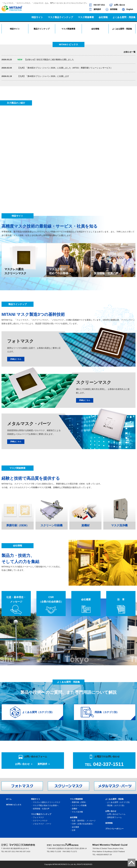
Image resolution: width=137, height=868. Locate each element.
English (130, 9)
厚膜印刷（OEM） (79, 802)
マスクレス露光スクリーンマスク (47, 802)
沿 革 (121, 599)
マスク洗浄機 (77, 812)
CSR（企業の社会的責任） (51, 599)
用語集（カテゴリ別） (116, 805)
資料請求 (97, 9)
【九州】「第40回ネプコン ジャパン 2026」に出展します (43, 76)
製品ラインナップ (42, 29)
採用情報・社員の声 (41, 809)
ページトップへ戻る (132, 863)
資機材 (75, 809)
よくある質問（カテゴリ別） (119, 802)
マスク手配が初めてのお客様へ (46, 805)
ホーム (9, 799)
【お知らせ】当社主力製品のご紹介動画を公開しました (46, 60)
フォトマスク (38, 817)
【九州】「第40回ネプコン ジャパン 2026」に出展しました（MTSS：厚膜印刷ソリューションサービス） (65, 68)
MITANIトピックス (14, 805)
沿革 (74, 830)
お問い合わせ (119, 5)
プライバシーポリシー (114, 829)
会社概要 (86, 599)
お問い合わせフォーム (116, 814)
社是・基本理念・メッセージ (16, 599)
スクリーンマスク (40, 821)
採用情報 (114, 9)
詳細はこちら (16, 359)
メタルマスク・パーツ (42, 824)
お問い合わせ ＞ (24, 764)
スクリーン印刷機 (79, 805)
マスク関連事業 (68, 29)
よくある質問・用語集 (122, 29)
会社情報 (95, 29)
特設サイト (15, 29)
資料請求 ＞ (44, 764)
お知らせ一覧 (130, 52)
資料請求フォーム (114, 817)
